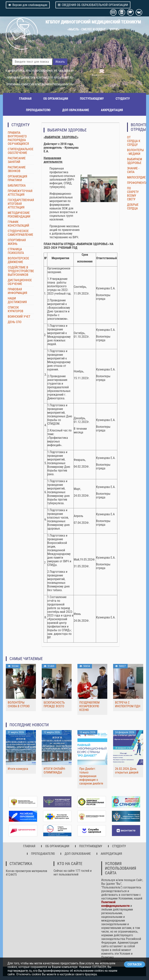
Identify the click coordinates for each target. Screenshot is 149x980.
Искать (60, 62)
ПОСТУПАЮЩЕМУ (92, 99)
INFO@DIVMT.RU (63, 78)
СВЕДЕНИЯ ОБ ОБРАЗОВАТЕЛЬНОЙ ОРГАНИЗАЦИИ (93, 5)
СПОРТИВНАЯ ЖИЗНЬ (17, 242)
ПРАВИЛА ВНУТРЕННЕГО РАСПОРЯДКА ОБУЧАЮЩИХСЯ (18, 138)
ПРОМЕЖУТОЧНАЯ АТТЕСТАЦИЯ (20, 193)
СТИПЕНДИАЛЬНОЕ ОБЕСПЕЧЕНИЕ (21, 151)
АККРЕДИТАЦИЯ (112, 110)
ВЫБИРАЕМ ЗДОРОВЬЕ (135, 161)
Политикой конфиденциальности (115, 904)
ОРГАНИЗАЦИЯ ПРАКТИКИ (17, 178)
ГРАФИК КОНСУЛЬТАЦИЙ (18, 224)
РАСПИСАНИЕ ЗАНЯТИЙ (17, 160)
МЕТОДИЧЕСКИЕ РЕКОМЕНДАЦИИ (19, 215)
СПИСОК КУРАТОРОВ (16, 309)
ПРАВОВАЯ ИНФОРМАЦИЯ (17, 291)
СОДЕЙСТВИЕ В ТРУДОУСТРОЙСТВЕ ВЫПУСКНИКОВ (21, 271)
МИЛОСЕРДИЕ (136, 177)
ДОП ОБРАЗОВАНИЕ (76, 110)
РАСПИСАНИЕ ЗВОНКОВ (17, 169)
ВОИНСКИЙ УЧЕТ (19, 317)
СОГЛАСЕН (135, 964)
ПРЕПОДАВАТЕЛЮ (38, 110)
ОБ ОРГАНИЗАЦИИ (56, 99)
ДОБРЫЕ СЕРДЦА (133, 207)
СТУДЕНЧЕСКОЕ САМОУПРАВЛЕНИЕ (20, 233)
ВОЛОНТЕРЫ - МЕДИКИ (135, 152)
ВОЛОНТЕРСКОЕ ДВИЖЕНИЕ (18, 260)
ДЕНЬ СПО (15, 322)
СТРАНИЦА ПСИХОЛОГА (16, 251)
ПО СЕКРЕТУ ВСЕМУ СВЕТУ (133, 194)
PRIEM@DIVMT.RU (63, 84)
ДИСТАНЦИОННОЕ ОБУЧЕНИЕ (20, 282)
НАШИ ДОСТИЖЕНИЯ (17, 300)
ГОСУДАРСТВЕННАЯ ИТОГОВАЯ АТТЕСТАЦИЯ (21, 204)
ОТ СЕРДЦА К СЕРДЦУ (134, 141)
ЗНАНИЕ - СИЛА (133, 170)
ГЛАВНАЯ (25, 99)
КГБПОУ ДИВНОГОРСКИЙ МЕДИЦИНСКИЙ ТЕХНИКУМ (93, 22)
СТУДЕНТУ (123, 99)
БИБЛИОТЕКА (17, 186)
